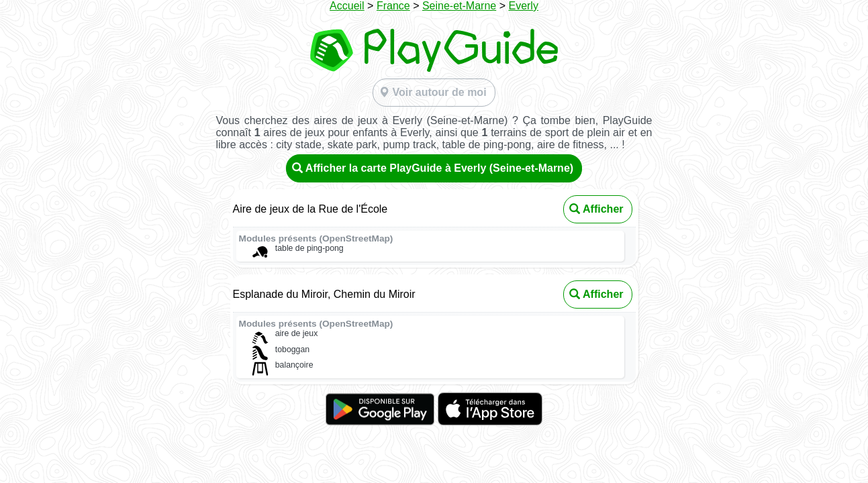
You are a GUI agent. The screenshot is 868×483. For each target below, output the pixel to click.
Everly (523, 6)
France (393, 6)
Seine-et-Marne (459, 6)
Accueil (347, 6)
